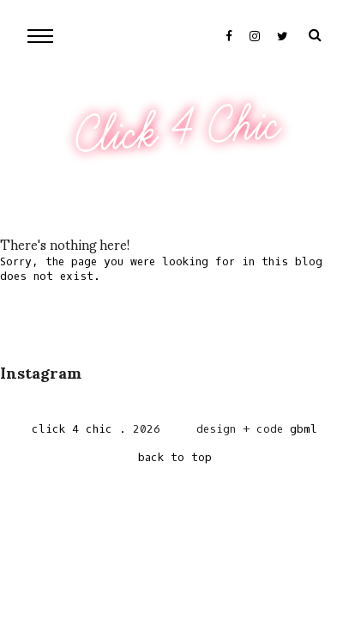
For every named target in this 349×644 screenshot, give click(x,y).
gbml (304, 429)
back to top (175, 457)
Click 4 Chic (177, 131)
